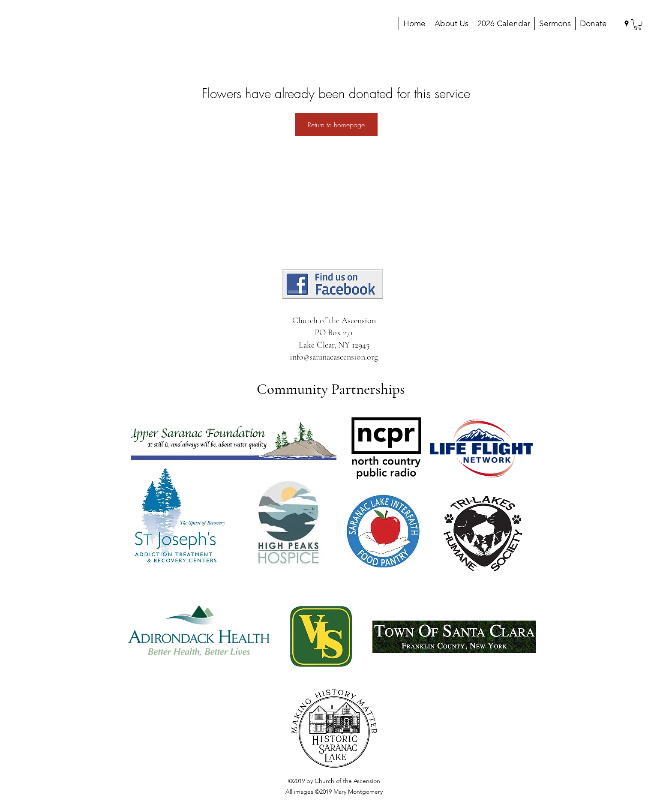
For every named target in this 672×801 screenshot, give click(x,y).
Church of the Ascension (334, 321)
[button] (638, 25)
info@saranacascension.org (334, 357)
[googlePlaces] (627, 24)
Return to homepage (336, 125)
